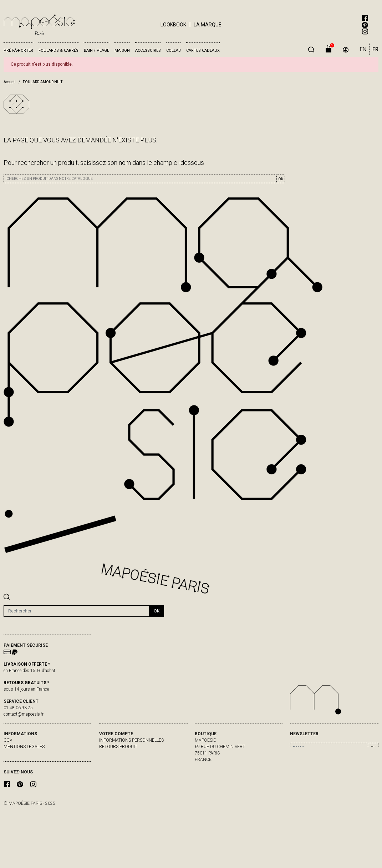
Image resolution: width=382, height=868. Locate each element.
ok (157, 611)
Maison (122, 51)
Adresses (110, 766)
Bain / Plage (96, 51)
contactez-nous (23, 759)
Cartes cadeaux (203, 51)
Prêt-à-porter (18, 51)
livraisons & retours (27, 753)
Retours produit (118, 747)
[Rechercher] (77, 611)
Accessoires (148, 51)
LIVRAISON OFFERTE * (27, 664)
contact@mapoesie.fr (24, 714)
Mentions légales (24, 747)
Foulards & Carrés (58, 51)
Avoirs (106, 759)
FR (375, 49)
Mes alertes (113, 772)
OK (281, 179)
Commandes (113, 753)
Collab (174, 51)
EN (363, 49)
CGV (8, 740)
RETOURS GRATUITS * (26, 683)
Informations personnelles (131, 740)
